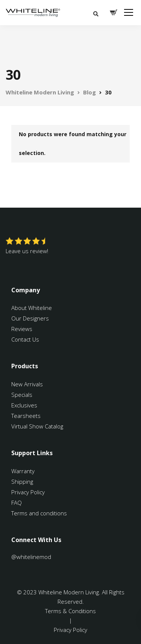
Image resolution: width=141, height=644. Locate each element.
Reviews (22, 329)
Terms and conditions (39, 513)
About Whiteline (32, 308)
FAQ (17, 503)
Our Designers (30, 318)
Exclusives (24, 405)
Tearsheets (26, 416)
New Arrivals (27, 384)
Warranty (24, 471)
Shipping (22, 481)
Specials (22, 395)
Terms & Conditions (70, 611)
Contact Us (25, 339)
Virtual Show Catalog (38, 426)
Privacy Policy (28, 492)
